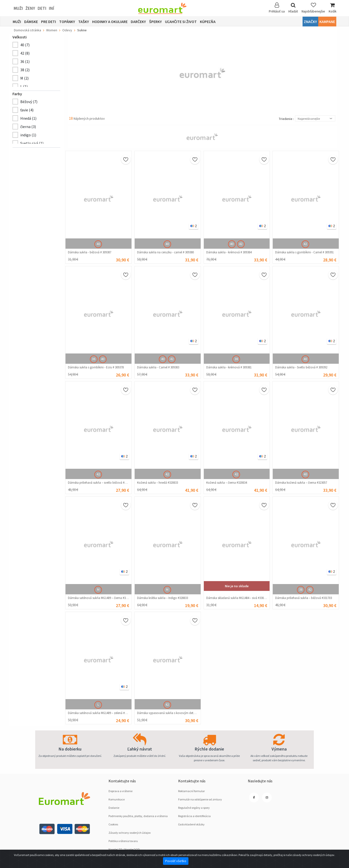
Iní (52, 8)
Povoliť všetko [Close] (176, 861)
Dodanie (114, 808)
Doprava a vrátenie (120, 791)
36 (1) (25, 61)
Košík (333, 8)
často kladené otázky (191, 824)
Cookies (113, 824)
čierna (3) (28, 127)
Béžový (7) (29, 102)
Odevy (67, 30)
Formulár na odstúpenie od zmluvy (200, 799)
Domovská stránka (27, 30)
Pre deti (49, 22)
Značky (310, 22)
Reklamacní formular (191, 791)
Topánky (67, 22)
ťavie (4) (27, 110)
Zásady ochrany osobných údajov (130, 833)
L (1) (24, 86)
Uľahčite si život (181, 22)
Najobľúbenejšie (313, 8)
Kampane (327, 22)
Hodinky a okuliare (110, 22)
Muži (18, 8)
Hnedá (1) (28, 118)
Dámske (31, 22)
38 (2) (25, 70)
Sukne (82, 30)
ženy (30, 8)
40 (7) (25, 45)
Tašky (84, 22)
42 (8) (25, 53)
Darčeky (138, 22)
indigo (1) (28, 135)
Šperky (155, 22)
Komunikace (117, 799)
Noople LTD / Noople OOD (124, 849)
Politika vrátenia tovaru (123, 841)
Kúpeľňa (208, 22)
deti (42, 8)
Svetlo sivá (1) (32, 143)
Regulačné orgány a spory (194, 808)
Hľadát (293, 8)
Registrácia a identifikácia (194, 816)
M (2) (24, 78)
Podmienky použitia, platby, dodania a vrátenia (138, 816)
